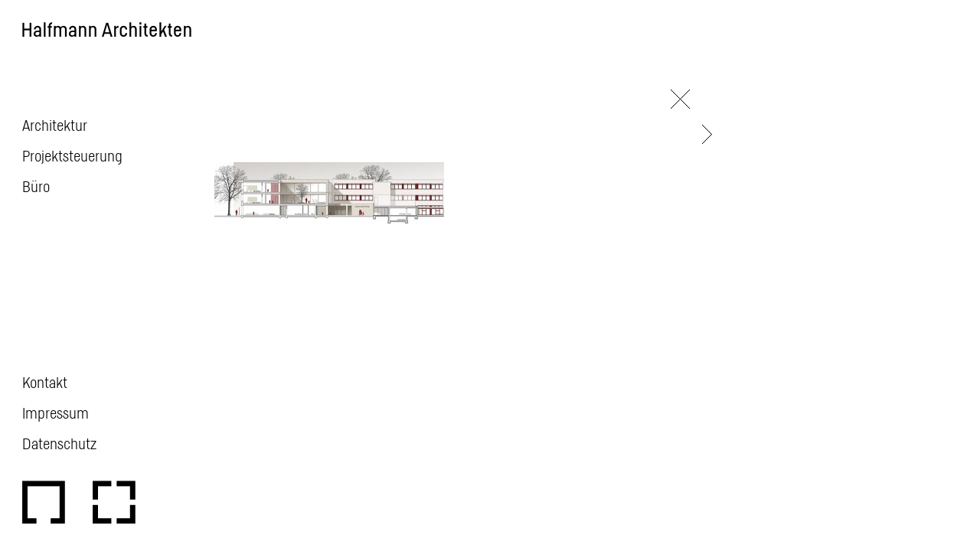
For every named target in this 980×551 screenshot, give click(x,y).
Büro (36, 186)
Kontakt (45, 382)
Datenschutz (59, 443)
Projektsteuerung (72, 155)
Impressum (56, 412)
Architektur (55, 125)
